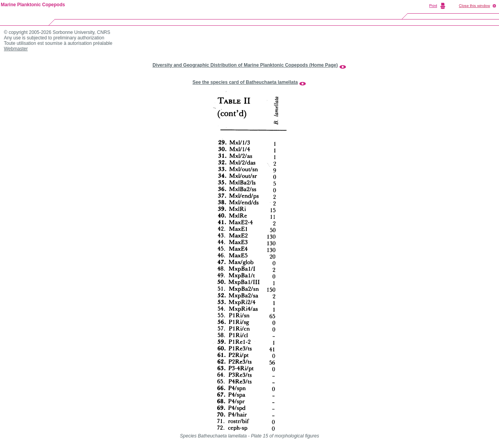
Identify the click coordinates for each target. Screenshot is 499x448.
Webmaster (16, 49)
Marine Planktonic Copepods (33, 5)
